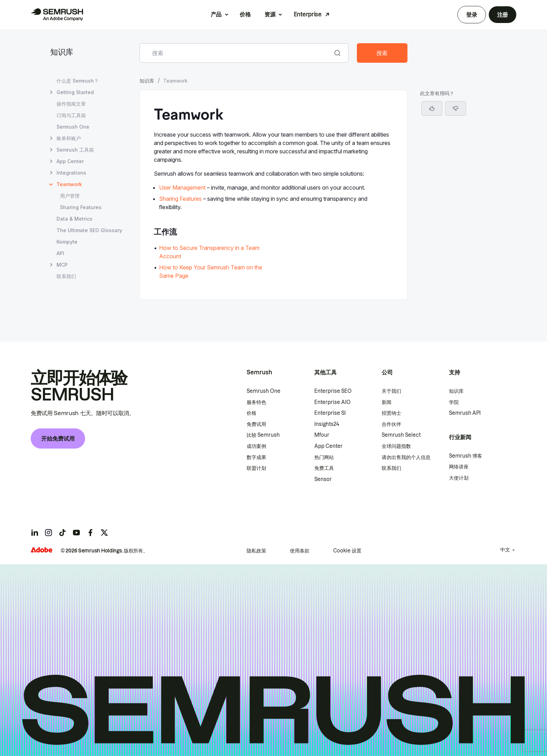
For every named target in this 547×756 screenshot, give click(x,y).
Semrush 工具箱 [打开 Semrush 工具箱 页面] (75, 150)
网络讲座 (459, 467)
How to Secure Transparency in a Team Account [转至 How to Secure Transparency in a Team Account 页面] (209, 252)
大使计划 (459, 478)
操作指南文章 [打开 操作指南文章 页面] (71, 104)
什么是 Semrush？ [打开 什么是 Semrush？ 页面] (78, 81)
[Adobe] (42, 550)
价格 (245, 14)
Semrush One (264, 391)
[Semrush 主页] (57, 15)
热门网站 (324, 457)
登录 (471, 15)
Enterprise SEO (333, 391)
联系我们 (391, 468)
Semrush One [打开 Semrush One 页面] (73, 127)
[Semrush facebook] (90, 533)
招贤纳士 (391, 413)
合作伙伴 (391, 424)
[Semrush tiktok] (62, 533)
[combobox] (236, 53)
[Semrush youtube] (76, 533)
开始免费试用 (58, 438)
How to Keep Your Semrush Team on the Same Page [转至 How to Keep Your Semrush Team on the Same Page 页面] (211, 272)
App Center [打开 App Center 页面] (70, 161)
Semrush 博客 (466, 456)
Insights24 (327, 424)
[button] (456, 108)
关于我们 (391, 391)
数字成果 (256, 457)
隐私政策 (256, 551)
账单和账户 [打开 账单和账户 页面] (69, 138)
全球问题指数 (396, 446)
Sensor (323, 479)
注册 (503, 15)
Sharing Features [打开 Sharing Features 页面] (81, 207)
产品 (216, 14)
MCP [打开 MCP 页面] (62, 265)
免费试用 (256, 424)
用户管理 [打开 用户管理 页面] (70, 196)
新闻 (387, 402)
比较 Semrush (263, 435)
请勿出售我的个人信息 (406, 457)
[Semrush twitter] (104, 533)
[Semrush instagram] (48, 533)
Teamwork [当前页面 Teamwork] (69, 184)
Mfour (322, 435)
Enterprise (308, 14)
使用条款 (300, 551)
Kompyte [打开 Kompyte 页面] (67, 242)
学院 (454, 402)
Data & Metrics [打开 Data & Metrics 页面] (74, 219)
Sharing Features (180, 199)
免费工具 (324, 468)
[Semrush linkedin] (35, 533)
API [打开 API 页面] (60, 253)
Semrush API (465, 413)
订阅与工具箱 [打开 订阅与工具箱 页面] (71, 115)
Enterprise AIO (332, 402)
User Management (182, 188)
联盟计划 (256, 468)
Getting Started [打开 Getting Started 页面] (75, 92)
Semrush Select (401, 435)
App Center (328, 446)
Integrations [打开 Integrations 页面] (71, 173)
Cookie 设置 (347, 551)
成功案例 (256, 446)
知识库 (62, 53)
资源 (270, 14)
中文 (505, 550)
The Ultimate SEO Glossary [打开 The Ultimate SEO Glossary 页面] (89, 230)
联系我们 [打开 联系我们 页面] (66, 276)
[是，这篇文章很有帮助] (432, 108)
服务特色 (256, 402)
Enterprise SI (330, 413)
